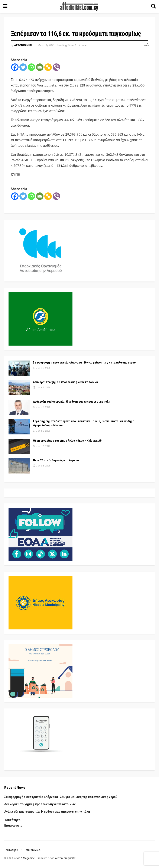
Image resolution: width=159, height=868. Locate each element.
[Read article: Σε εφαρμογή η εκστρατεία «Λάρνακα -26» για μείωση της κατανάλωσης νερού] (19, 368)
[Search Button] (153, 6)
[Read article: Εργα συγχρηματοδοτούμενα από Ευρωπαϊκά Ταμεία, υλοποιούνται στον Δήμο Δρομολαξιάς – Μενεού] (19, 427)
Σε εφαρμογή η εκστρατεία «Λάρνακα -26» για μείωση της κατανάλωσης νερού (84, 362)
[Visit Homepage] (79, 6)
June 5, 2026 (42, 446)
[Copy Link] (48, 67)
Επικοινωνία (13, 825)
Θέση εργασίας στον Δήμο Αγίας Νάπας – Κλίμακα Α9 (67, 441)
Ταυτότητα (12, 820)
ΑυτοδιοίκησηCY (65, 858)
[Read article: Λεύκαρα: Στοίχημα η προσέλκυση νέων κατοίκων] (19, 388)
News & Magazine (24, 858)
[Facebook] (15, 67)
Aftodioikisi (23, 45)
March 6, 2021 (46, 45)
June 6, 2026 (42, 368)
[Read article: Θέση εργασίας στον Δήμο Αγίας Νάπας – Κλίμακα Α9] (19, 446)
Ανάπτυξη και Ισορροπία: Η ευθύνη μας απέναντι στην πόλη (72, 402)
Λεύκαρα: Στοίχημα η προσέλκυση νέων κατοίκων (66, 382)
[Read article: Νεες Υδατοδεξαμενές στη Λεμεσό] (19, 466)
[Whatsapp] (31, 67)
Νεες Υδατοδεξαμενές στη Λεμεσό (56, 460)
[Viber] (56, 67)
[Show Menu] (5, 6)
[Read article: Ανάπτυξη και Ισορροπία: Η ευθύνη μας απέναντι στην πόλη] (19, 407)
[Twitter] (23, 67)
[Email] (40, 67)
